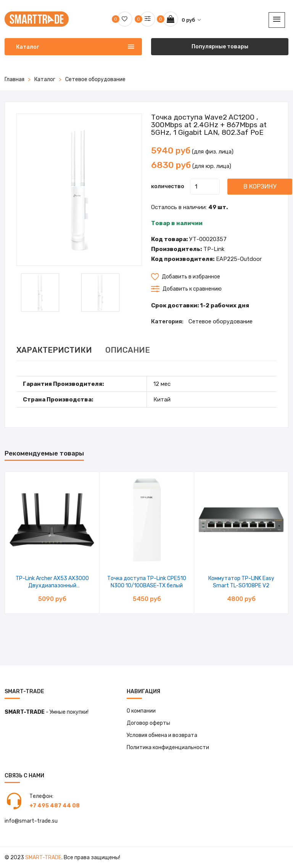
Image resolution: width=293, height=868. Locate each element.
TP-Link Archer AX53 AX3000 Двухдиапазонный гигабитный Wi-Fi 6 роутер (52, 586)
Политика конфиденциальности (168, 747)
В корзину (260, 186)
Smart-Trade (43, 858)
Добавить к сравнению (186, 289)
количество (168, 186)
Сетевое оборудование (95, 79)
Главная (14, 79)
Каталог (45, 79)
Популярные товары (220, 47)
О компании (141, 711)
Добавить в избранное (186, 277)
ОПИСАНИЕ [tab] (128, 350)
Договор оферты (148, 723)
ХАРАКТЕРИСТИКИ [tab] (54, 350)
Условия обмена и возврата (162, 735)
